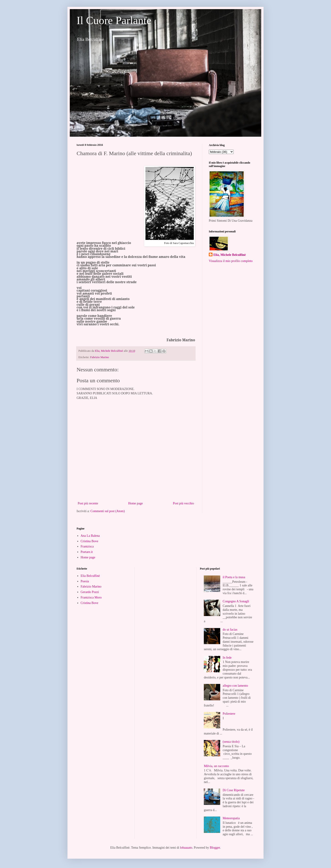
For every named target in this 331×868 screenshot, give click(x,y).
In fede (227, 658)
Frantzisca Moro (91, 597)
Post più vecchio (183, 503)
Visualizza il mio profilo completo (231, 261)
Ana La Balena (90, 536)
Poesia (85, 581)
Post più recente (88, 503)
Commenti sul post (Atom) (108, 511)
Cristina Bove (89, 541)
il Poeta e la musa (234, 577)
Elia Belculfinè (90, 576)
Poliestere (229, 714)
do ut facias (230, 630)
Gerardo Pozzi (90, 592)
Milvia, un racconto (216, 766)
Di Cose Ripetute (234, 790)
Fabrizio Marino (99, 357)
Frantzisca (87, 546)
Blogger (215, 848)
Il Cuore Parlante (114, 20)
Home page (135, 503)
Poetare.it (87, 552)
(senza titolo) (231, 742)
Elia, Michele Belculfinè (230, 255)
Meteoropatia (231, 818)
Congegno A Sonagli (236, 601)
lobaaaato (186, 848)
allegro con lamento (235, 686)
